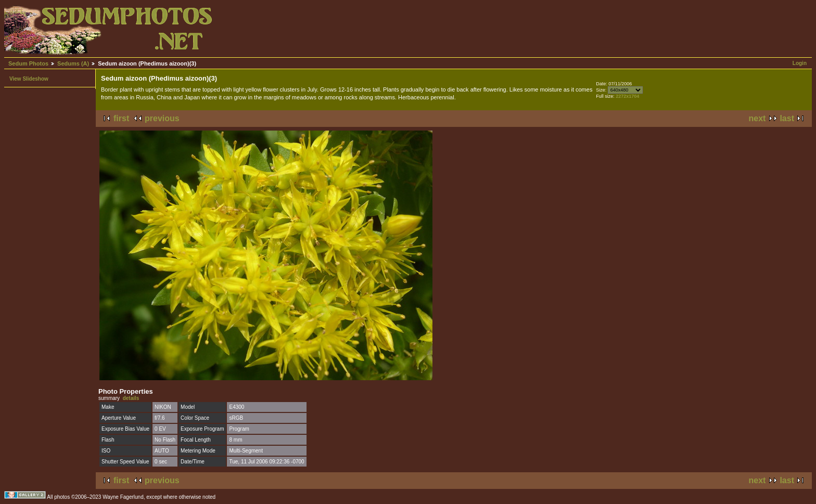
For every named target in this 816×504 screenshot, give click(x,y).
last (787, 118)
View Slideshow (29, 79)
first (121, 118)
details (131, 398)
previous (162, 118)
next (757, 118)
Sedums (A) (73, 63)
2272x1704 (627, 96)
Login (800, 63)
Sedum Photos (28, 63)
